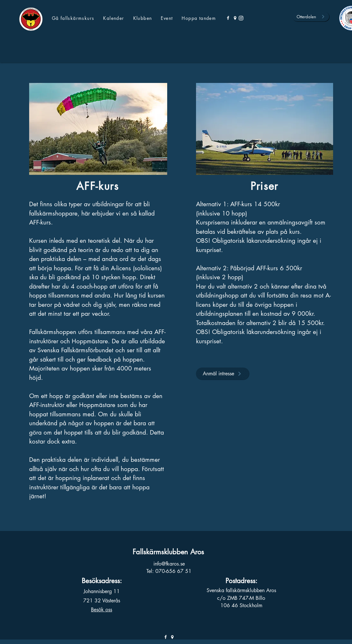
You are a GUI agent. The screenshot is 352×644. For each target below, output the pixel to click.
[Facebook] (228, 18)
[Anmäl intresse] (222, 374)
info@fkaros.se (169, 564)
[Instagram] (241, 18)
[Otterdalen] (311, 17)
